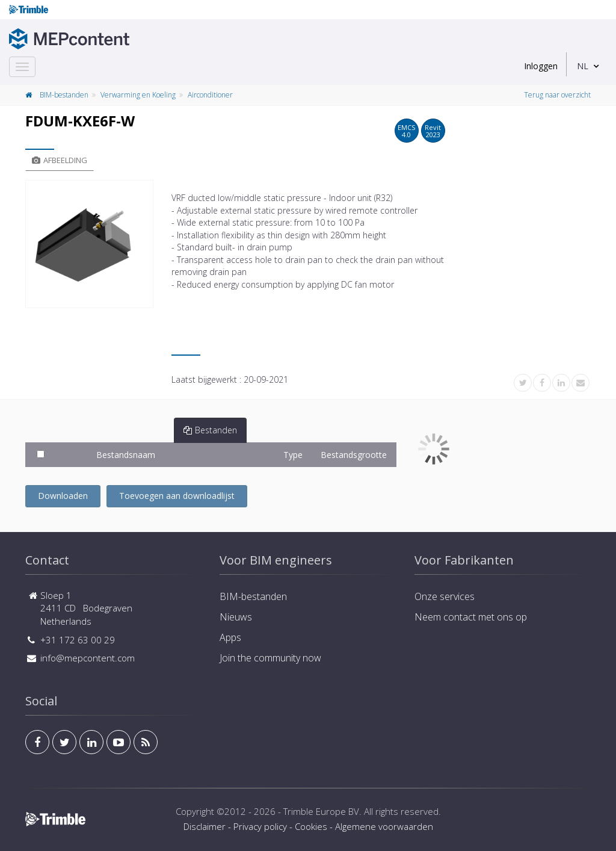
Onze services (445, 596)
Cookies (311, 826)
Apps (230, 637)
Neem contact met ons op (471, 617)
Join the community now (270, 658)
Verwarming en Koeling (138, 95)
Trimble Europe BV (321, 811)
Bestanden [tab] (210, 430)
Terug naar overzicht (557, 95)
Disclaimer (205, 826)
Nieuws (236, 617)
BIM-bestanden (64, 95)
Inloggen (541, 66)
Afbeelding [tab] (60, 160)
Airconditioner (210, 95)
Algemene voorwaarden (384, 826)
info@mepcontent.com (88, 658)
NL (583, 66)
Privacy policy (260, 826)
